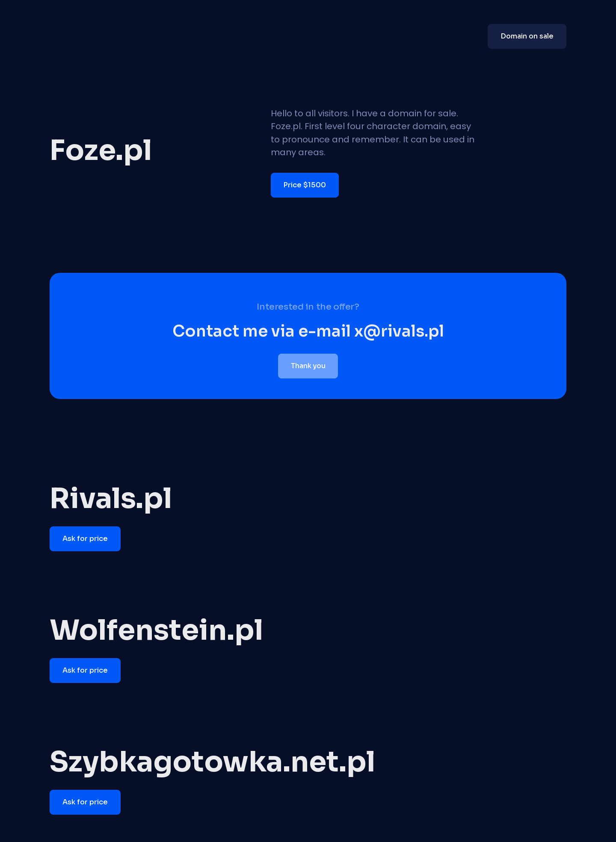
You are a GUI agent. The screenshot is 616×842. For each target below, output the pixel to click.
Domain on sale (527, 36)
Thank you (308, 366)
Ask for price (85, 539)
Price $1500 (305, 185)
